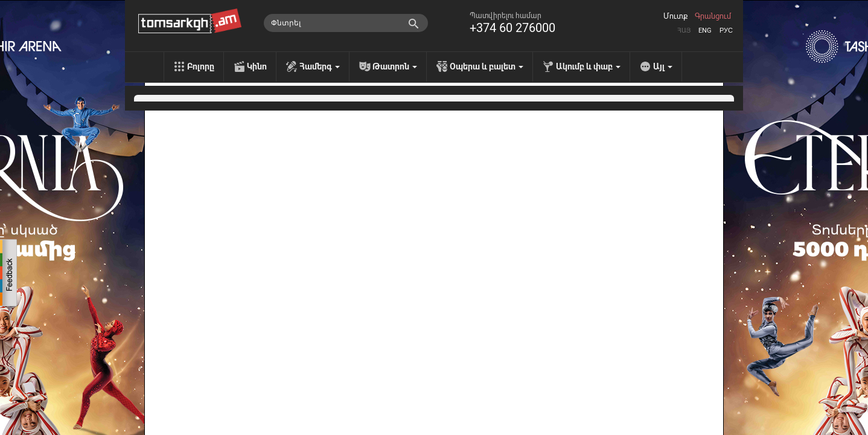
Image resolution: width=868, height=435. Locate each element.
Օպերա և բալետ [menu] (487, 66)
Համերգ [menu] (320, 66)
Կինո (257, 66)
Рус (726, 31)
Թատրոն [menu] (395, 66)
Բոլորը (201, 66)
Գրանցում (713, 16)
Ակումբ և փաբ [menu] (588, 66)
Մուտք (675, 16)
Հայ (684, 31)
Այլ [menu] (663, 66)
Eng (705, 31)
